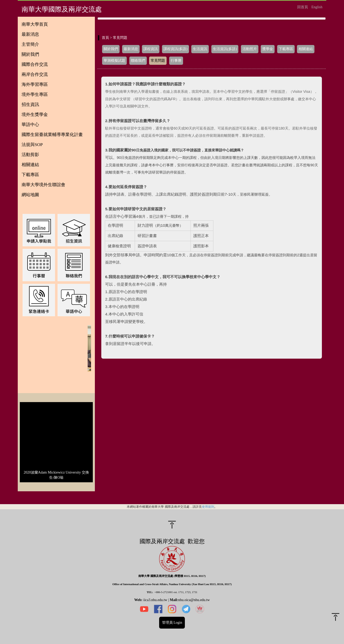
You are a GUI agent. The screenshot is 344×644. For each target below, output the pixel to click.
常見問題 (158, 61)
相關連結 (306, 49)
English (317, 7)
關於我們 (111, 49)
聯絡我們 (138, 61)
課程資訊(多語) (175, 49)
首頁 (105, 38)
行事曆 (176, 61)
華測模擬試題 (114, 61)
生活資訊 (200, 49)
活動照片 (250, 49)
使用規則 (208, 507)
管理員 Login (172, 623)
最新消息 (131, 49)
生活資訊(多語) (225, 49)
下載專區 (286, 49)
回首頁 (303, 7)
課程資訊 (151, 49)
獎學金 (268, 49)
